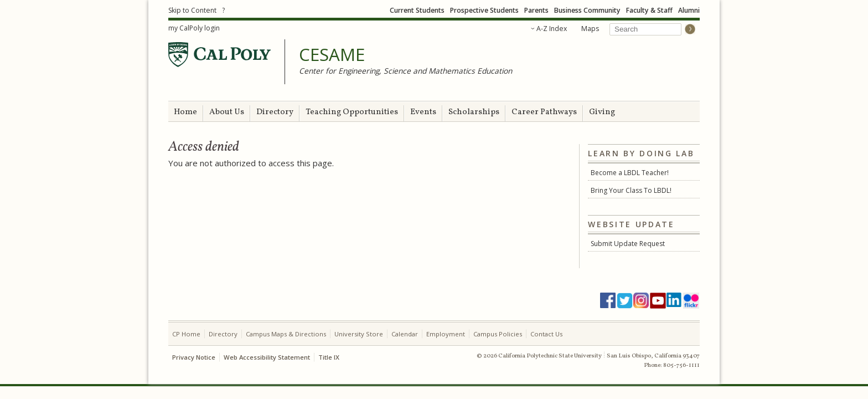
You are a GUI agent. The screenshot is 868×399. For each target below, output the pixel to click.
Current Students (417, 10)
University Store (359, 334)
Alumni (689, 10)
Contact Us (546, 334)
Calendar (405, 334)
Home (185, 112)
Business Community (587, 10)
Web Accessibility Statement (267, 357)
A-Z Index (552, 29)
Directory (275, 112)
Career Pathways (544, 112)
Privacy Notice (194, 357)
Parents (536, 10)
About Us (227, 112)
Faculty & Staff (649, 10)
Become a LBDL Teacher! (630, 173)
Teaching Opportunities (352, 112)
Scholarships (474, 112)
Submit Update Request (628, 244)
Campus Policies (498, 334)
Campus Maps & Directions (286, 334)
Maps (590, 29)
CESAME (332, 55)
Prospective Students (484, 10)
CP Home (186, 334)
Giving (602, 112)
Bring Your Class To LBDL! (631, 190)
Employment (446, 334)
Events (423, 112)
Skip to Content (192, 10)
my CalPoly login (194, 28)
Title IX (329, 357)
